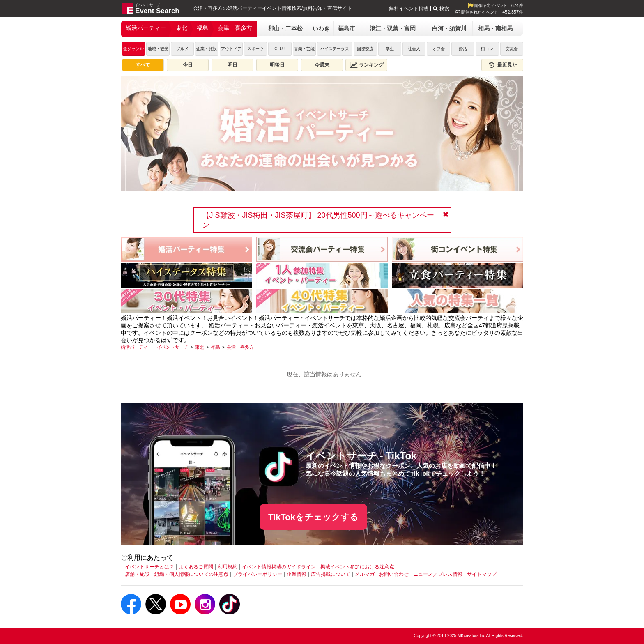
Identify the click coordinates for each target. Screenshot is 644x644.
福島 (202, 28)
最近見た (502, 65)
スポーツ (255, 49)
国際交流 (365, 49)
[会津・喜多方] (240, 347)
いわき (321, 28)
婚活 (463, 49)
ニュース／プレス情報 (438, 574)
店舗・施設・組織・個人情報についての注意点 (177, 574)
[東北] (200, 347)
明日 (232, 65)
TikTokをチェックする (313, 517)
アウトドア (231, 49)
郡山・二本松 (285, 28)
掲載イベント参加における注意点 (357, 567)
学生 (390, 49)
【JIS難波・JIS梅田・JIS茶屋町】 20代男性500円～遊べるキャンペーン (318, 220)
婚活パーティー (146, 28)
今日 (188, 65)
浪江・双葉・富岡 (393, 28)
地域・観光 (158, 49)
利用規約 (228, 567)
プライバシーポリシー (258, 574)
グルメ (182, 49)
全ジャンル (133, 49)
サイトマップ (482, 574)
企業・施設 (207, 49)
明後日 (277, 65)
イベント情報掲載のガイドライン (279, 567)
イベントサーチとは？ (149, 567)
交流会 (512, 49)
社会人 (414, 49)
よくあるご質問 (196, 567)
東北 (182, 28)
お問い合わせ (394, 574)
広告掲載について (331, 574)
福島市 (347, 28)
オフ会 (439, 49)
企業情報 (297, 574)
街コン (487, 49)
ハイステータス (335, 49)
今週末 (322, 65)
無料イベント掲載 (409, 9)
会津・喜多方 (235, 28)
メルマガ (365, 574)
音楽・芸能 (304, 49)
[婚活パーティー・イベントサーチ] (155, 347)
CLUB (280, 49)
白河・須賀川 (449, 28)
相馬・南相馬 (495, 28)
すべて (143, 65)
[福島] (216, 347)
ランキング (367, 65)
